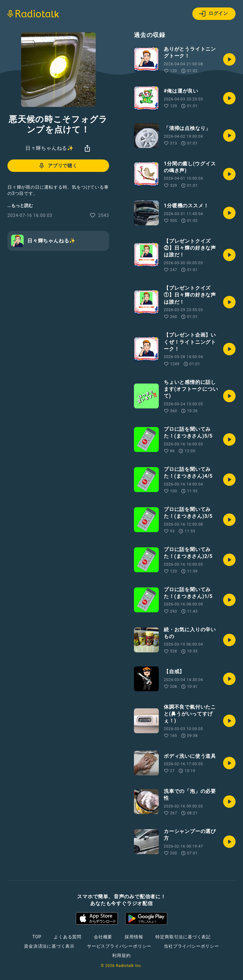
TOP (37, 937)
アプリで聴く (58, 166)
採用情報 (134, 937)
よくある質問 (68, 937)
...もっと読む (20, 205)
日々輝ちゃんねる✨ (50, 148)
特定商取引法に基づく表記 (183, 937)
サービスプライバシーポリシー (119, 946)
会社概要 (103, 937)
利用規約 (121, 955)
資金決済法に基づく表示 (49, 946)
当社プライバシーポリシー (191, 946)
